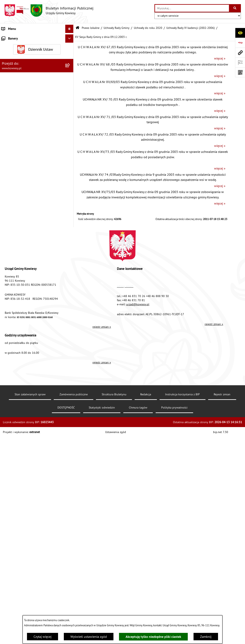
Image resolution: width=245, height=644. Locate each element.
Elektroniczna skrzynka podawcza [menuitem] (25, 448)
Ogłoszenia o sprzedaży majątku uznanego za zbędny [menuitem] (32, 334)
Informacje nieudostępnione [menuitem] (22, 415)
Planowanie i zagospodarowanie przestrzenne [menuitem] (25, 299)
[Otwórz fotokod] (240, 72)
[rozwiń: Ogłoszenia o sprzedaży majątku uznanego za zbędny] (70, 331)
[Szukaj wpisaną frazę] (235, 8)
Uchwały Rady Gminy (117, 28)
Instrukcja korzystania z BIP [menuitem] (21, 456)
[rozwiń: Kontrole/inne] (70, 440)
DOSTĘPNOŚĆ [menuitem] (12, 465)
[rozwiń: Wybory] (70, 399)
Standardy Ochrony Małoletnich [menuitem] (24, 214)
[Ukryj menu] (69, 29)
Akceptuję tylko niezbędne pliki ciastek (153, 637)
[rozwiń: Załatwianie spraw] (70, 382)
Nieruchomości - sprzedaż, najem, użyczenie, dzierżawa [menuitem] (32, 320)
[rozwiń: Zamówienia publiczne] (70, 231)
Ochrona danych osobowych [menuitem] (22, 473)
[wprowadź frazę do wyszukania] (192, 8)
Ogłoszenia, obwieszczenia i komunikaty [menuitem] (30, 310)
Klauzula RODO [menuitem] (13, 481)
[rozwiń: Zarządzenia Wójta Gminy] (70, 187)
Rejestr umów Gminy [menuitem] (16, 352)
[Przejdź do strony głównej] (49, 11)
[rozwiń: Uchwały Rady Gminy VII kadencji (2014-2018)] (70, 124)
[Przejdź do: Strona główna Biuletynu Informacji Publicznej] (78, 28)
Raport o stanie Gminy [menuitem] (17, 272)
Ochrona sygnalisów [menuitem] (16, 498)
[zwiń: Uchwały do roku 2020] (70, 97)
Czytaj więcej (43, 637)
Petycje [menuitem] (6, 432)
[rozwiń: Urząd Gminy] (70, 37)
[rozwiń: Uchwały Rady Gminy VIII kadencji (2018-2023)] (70, 108)
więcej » (220, 58)
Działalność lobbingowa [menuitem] (19, 390)
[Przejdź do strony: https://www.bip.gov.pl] (240, 43)
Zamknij (206, 637)
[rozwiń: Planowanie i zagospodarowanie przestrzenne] (70, 297)
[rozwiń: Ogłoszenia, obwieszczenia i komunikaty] (70, 310)
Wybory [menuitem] (7, 399)
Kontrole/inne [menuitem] (11, 440)
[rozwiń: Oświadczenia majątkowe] (70, 239)
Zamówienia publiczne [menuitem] (18, 231)
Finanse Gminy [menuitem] (12, 222)
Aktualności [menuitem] (10, 489)
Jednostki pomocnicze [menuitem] (17, 263)
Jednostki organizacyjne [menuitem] (18, 255)
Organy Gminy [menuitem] (11, 45)
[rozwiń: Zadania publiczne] (70, 344)
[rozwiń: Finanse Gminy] (70, 222)
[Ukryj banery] (69, 507)
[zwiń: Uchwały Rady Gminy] (70, 75)
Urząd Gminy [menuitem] (10, 37)
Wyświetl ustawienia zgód (89, 637)
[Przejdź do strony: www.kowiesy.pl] (240, 53)
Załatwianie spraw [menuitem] (15, 382)
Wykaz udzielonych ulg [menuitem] (18, 374)
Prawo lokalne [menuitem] (12, 54)
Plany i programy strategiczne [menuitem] (22, 280)
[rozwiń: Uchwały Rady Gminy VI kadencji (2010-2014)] (70, 140)
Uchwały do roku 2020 (148, 28)
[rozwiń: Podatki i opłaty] (70, 288)
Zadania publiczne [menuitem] (15, 344)
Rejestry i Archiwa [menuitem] (14, 407)
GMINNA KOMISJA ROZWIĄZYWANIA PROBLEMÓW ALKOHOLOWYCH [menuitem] (27, 363)
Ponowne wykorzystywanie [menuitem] (20, 423)
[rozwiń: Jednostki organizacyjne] (70, 255)
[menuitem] (37, 64)
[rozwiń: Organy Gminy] (70, 45)
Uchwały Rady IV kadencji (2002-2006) (191, 28)
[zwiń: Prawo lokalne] (70, 54)
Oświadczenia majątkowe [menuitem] (19, 239)
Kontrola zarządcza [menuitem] (15, 247)
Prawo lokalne (91, 28)
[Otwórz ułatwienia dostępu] (240, 33)
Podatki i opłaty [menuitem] (13, 288)
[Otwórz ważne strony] (240, 62)
